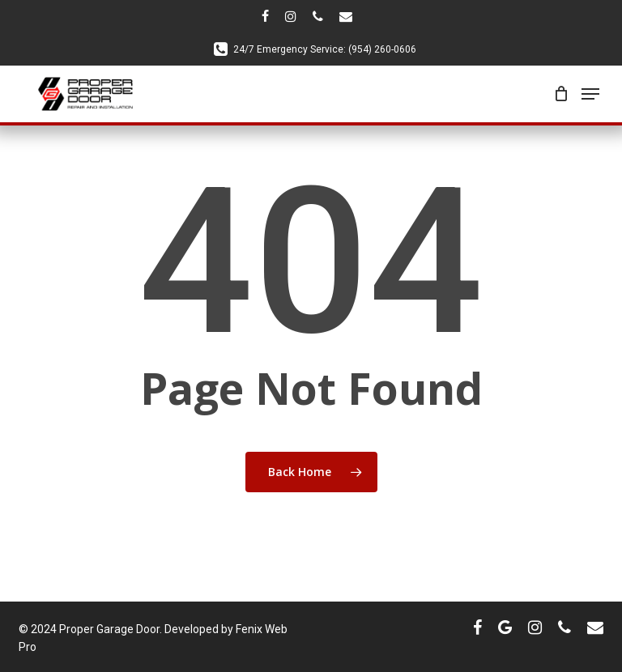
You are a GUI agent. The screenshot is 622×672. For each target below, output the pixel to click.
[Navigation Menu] (590, 94)
